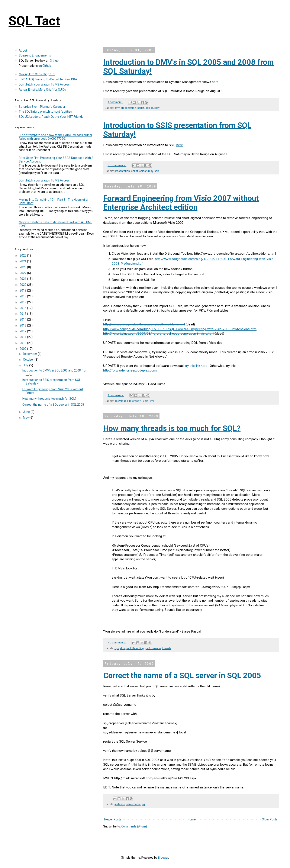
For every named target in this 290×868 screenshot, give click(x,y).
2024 (23, 261)
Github (54, 61)
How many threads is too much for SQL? (172, 428)
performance (153, 648)
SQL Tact (34, 21)
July (26, 365)
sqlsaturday (152, 108)
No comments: (117, 165)
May (26, 418)
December (30, 354)
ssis (157, 171)
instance (120, 804)
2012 (23, 331)
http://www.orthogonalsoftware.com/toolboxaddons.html (144, 324)
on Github (45, 66)
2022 (23, 273)
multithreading (135, 648)
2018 (23, 296)
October (29, 360)
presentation (128, 108)
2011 (23, 337)
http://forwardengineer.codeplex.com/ (130, 370)
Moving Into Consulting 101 (37, 74)
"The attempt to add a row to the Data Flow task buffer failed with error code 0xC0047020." (56, 137)
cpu (117, 648)
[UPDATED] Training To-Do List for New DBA (48, 79)
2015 (23, 314)
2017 (23, 302)
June (27, 412)
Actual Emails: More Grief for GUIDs (42, 90)
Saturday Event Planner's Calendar (42, 107)
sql (144, 804)
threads (167, 648)
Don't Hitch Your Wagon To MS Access (44, 84)
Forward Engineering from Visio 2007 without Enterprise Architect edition (181, 203)
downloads (121, 401)
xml (152, 401)
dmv (117, 108)
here (215, 82)
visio (146, 401)
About (23, 51)
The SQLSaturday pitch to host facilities (45, 112)
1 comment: (115, 102)
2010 (23, 343)
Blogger (163, 858)
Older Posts (270, 819)
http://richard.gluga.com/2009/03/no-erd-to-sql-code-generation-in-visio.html (159, 334)
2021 (23, 279)
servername (133, 804)
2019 (23, 290)
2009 (23, 349)
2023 (23, 267)
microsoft (135, 401)
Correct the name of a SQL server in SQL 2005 (182, 676)
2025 (23, 255)
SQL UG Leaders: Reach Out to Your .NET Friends (51, 117)
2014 (23, 319)
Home (192, 819)
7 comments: (116, 395)
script (141, 108)
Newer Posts (113, 819)
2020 (23, 285)
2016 (23, 308)
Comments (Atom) (134, 826)
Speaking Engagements (35, 55)
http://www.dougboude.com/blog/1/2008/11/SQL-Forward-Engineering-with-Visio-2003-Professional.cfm (180, 329)
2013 (23, 325)
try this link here (196, 366)
